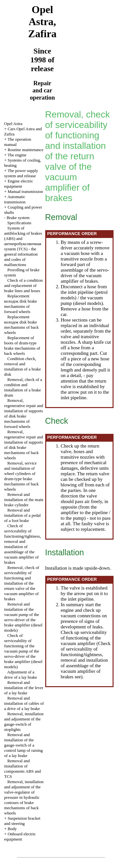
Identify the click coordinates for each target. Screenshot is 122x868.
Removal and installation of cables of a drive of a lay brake (24, 703)
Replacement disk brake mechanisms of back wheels (21, 325)
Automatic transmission (15, 199)
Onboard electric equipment (20, 836)
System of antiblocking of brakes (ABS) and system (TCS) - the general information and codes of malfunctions (23, 246)
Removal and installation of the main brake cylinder (24, 500)
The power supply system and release (21, 173)
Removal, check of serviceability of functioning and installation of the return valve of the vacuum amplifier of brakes (22, 583)
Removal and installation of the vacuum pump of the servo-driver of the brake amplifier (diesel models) (23, 617)
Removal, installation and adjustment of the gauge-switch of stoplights (24, 722)
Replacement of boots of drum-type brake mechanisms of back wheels (22, 346)
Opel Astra (13, 124)
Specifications (20, 223)
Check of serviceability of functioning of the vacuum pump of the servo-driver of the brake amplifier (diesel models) (23, 651)
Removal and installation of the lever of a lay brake (24, 688)
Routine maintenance (25, 150)
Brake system (18, 218)
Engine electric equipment (19, 184)
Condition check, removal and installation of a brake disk (23, 366)
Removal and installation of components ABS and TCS (23, 769)
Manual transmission (25, 191)
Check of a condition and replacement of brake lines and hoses (23, 285)
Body (12, 829)
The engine (17, 155)
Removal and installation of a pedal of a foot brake (22, 515)
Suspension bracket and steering (22, 821)
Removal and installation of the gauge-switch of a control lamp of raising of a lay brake (24, 745)
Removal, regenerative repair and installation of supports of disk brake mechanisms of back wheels (24, 445)
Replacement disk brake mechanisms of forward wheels (21, 304)
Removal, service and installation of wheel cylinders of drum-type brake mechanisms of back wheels (21, 476)
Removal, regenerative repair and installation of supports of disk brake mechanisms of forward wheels (24, 413)
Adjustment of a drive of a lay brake (21, 675)
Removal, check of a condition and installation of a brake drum (23, 387)
